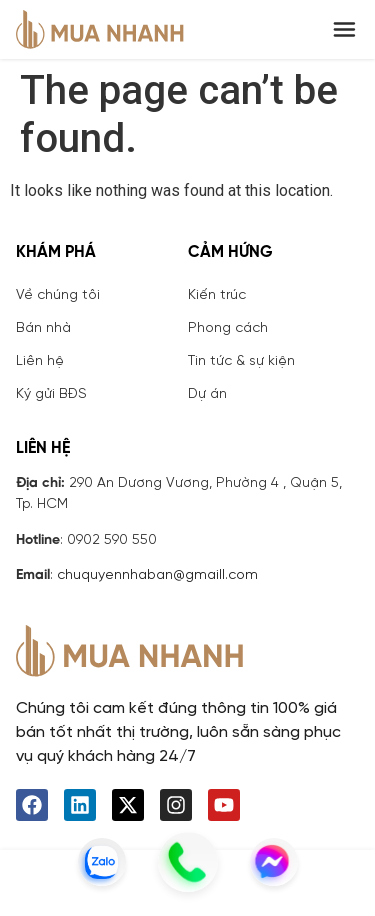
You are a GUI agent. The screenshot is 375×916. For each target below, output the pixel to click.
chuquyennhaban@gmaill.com (157, 575)
